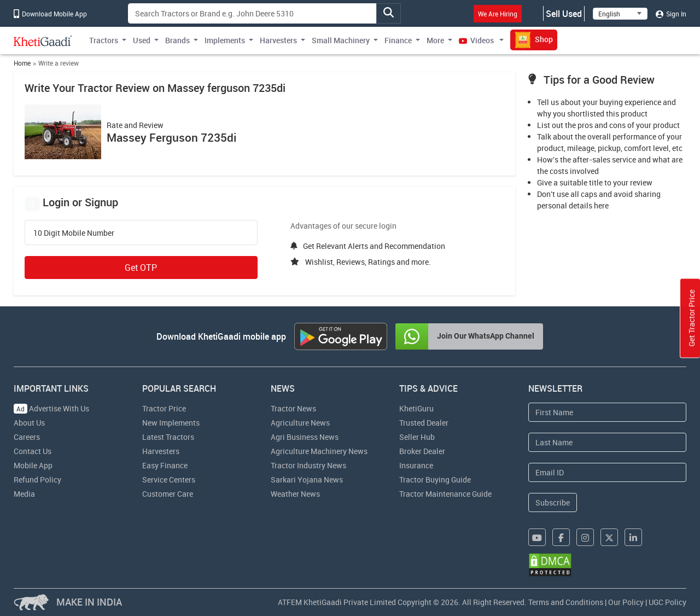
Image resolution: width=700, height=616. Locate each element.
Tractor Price (164, 408)
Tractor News (293, 408)
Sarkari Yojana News (307, 480)
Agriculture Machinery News (319, 451)
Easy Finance (165, 465)
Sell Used (564, 14)
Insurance (416, 465)
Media (24, 494)
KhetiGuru (416, 408)
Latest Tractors (168, 437)
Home (22, 63)
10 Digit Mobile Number (74, 233)
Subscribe (553, 502)
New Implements (171, 423)
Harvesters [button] (278, 40)
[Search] (252, 13)
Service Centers (169, 480)
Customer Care (168, 494)
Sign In (671, 14)
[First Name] (608, 412)
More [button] (435, 40)
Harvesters (161, 451)
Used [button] (142, 40)
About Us (29, 423)
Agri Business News (305, 437)
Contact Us (33, 451)
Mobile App (33, 465)
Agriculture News (300, 423)
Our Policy (626, 602)
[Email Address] (608, 472)
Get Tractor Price (692, 318)
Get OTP (141, 268)
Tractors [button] (104, 40)
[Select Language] (620, 14)
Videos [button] (477, 40)
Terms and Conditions (566, 602)
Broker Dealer (422, 451)
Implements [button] (225, 40)
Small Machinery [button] (341, 40)
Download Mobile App (50, 14)
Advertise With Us (51, 408)
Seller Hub (417, 437)
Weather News (295, 494)
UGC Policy (667, 602)
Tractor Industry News (308, 465)
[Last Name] (608, 442)
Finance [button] (398, 40)
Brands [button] (177, 40)
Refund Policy (37, 480)
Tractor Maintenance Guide (445, 494)
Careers (27, 437)
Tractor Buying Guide (435, 480)
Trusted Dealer (424, 423)
